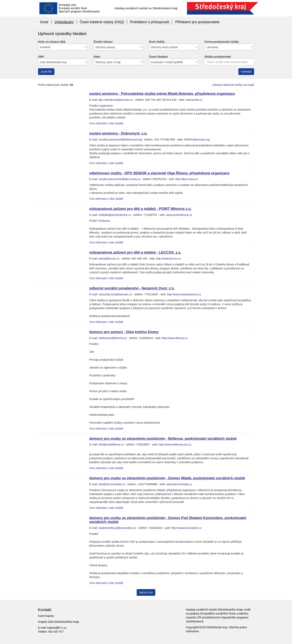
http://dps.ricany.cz (187, 179)
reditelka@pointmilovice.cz (115, 215)
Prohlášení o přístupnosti (150, 22)
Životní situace (103, 42)
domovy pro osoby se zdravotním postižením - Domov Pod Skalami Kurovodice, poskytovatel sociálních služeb (168, 520)
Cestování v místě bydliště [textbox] (167, 62)
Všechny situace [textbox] (105, 47)
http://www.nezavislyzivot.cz (184, 294)
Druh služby (157, 42)
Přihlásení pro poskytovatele (197, 22)
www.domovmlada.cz (179, 484)
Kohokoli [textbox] (45, 47)
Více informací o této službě (106, 123)
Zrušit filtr (46, 72)
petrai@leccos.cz (109, 259)
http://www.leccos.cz (168, 259)
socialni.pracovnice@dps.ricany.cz (119, 179)
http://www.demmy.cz (175, 338)
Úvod (44, 22)
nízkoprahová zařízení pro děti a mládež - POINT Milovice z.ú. (141, 209)
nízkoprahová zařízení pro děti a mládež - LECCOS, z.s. (135, 252)
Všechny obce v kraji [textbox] (108, 62)
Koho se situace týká (52, 42)
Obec (97, 57)
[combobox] (63, 47)
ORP (41, 57)
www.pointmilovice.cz (179, 215)
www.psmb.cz (194, 100)
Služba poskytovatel (218, 57)
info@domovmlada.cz (112, 484)
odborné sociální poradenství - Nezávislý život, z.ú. (132, 288)
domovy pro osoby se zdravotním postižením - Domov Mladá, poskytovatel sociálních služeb (167, 478)
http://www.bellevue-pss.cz (175, 444)
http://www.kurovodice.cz (187, 528)
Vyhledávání (64, 22)
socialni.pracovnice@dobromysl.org (120, 140)
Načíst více (146, 592)
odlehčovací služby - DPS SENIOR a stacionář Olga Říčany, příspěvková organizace (159, 173)
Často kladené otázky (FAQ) (102, 22)
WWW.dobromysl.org (197, 140)
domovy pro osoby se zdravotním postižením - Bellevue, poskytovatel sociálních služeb (163, 439)
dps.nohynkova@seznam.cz (116, 100)
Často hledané (158, 57)
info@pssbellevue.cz (111, 444)
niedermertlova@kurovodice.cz (117, 528)
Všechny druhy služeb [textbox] (164, 47)
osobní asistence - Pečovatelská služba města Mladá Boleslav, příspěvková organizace (162, 94)
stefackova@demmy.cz (113, 338)
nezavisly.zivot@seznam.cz (115, 294)
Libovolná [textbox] (212, 47)
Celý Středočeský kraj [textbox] (53, 62)
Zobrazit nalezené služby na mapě (233, 85)
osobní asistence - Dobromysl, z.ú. (118, 133)
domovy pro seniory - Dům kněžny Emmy (124, 332)
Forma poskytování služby (222, 42)
